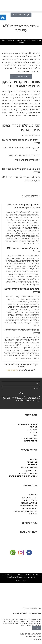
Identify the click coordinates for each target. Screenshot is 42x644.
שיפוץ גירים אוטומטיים (28, 424)
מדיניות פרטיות (31, 441)
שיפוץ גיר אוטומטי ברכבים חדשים (23, 476)
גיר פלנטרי (33, 494)
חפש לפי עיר (32, 430)
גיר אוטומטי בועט (30, 508)
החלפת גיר (32, 465)
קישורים (34, 432)
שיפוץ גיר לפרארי (17, 40)
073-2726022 (29, 532)
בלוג (35, 435)
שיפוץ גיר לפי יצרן (29, 40)
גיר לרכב (33, 459)
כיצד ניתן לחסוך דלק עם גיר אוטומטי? (25, 512)
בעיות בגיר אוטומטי (29, 468)
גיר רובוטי (33, 427)
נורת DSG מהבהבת (29, 503)
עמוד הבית (38, 40)
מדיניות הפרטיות (25, 401)
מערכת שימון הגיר (29, 497)
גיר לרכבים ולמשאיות (28, 473)
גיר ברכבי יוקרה (30, 470)
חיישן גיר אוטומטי (30, 500)
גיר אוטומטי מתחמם (28, 506)
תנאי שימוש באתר (29, 438)
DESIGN (21, 581)
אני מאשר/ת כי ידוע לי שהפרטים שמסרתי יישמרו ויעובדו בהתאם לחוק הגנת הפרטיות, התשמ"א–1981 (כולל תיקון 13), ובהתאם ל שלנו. (21, 399)
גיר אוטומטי (32, 462)
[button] (21, 12)
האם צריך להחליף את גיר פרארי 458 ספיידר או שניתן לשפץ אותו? (24, 206)
